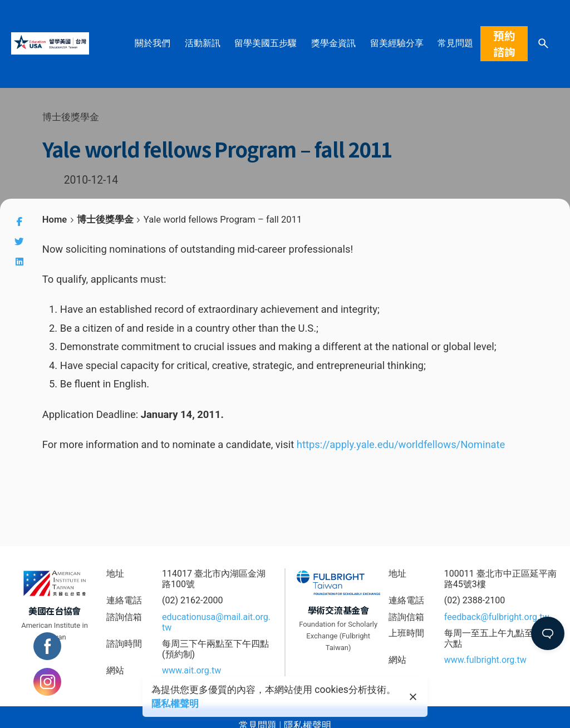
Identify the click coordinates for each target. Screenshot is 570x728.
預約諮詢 (504, 43)
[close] (413, 697)
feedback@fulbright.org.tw (497, 617)
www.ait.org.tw (191, 670)
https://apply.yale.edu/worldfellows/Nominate (401, 444)
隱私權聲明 (175, 704)
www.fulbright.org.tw (485, 660)
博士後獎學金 (71, 117)
